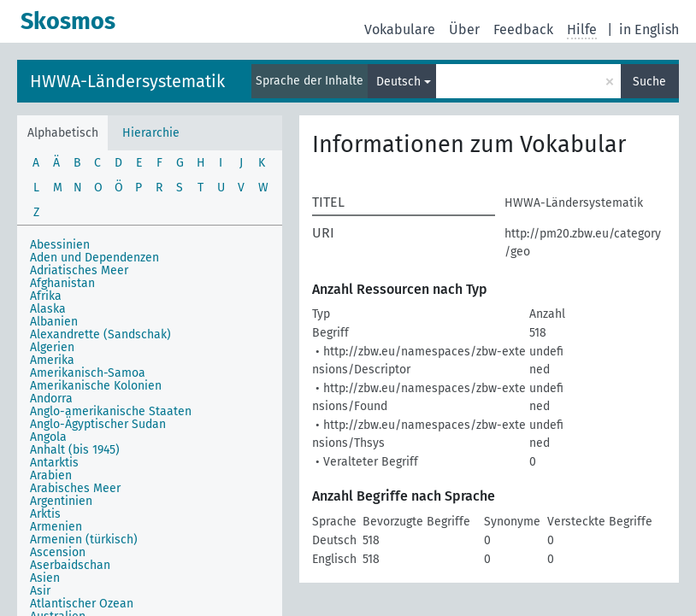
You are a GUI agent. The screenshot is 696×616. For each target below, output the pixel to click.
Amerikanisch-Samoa (88, 373)
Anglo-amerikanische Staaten (111, 411)
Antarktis (54, 463)
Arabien (51, 475)
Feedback (523, 29)
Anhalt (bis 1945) (75, 450)
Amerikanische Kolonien (96, 386)
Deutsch (398, 82)
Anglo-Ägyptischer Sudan (98, 424)
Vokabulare (400, 29)
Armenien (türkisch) (84, 540)
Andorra (51, 399)
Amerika (52, 360)
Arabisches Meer (75, 488)
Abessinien (60, 245)
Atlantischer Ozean (82, 604)
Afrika (46, 296)
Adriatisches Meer (79, 270)
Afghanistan (62, 283)
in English (649, 29)
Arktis (45, 514)
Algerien (52, 347)
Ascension (58, 552)
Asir (40, 591)
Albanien (54, 322)
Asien (45, 578)
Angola (48, 437)
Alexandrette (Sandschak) (100, 334)
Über (464, 29)
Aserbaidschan (70, 565)
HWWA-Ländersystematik (127, 81)
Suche (649, 82)
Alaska (48, 309)
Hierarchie (151, 133)
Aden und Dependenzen (94, 258)
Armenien (56, 527)
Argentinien (61, 501)
